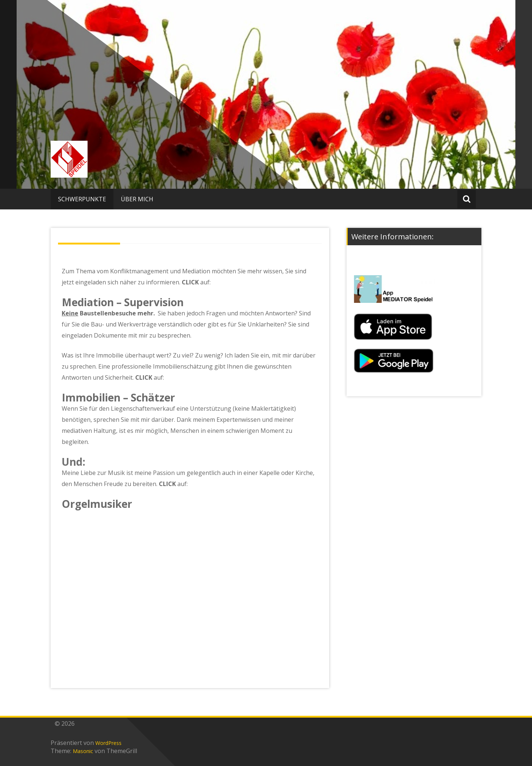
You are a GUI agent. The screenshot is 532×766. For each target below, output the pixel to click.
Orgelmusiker (97, 504)
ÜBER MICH (137, 199)
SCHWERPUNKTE (82, 199)
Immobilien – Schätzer (118, 397)
